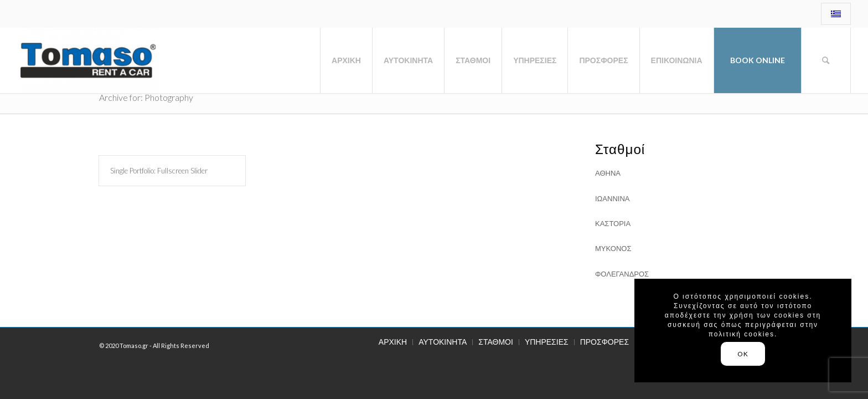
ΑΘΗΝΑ (608, 173)
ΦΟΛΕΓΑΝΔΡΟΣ (622, 274)
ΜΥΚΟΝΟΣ (613, 248)
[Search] (826, 60)
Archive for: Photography (146, 97)
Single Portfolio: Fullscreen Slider (159, 171)
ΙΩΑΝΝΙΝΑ (612, 198)
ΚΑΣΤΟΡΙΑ (613, 223)
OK (743, 354)
